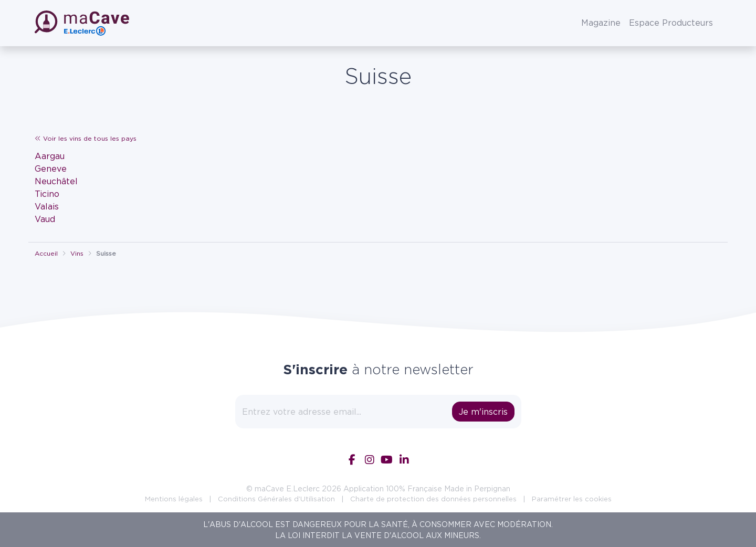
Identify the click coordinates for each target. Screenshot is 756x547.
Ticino (47, 194)
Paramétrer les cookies (572, 499)
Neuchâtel (56, 181)
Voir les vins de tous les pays (86, 138)
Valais (47, 206)
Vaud (45, 219)
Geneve (51, 169)
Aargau (50, 156)
